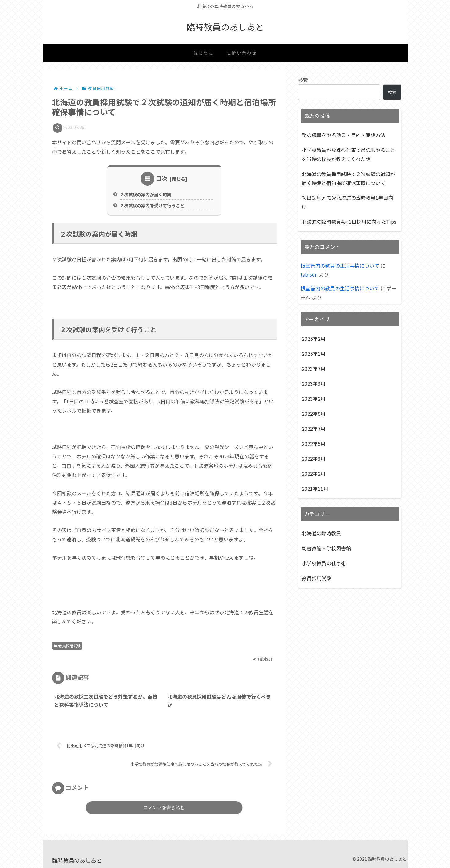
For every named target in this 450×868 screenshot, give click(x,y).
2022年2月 (314, 473)
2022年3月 (314, 458)
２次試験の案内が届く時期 (145, 194)
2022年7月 (314, 429)
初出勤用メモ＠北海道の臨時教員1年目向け (347, 202)
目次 (162, 178)
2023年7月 (314, 369)
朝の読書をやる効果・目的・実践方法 (344, 135)
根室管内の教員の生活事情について (340, 265)
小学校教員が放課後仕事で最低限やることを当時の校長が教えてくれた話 (348, 154)
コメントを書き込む (164, 807)
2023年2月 (314, 399)
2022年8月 (314, 414)
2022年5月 (314, 444)
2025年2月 (314, 339)
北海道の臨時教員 (321, 533)
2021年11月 (315, 489)
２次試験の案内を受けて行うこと (152, 205)
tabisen (309, 274)
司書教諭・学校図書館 (326, 548)
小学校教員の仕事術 (324, 563)
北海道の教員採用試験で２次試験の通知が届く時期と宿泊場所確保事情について (348, 178)
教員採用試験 (67, 646)
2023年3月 (314, 383)
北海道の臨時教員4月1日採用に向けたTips (349, 222)
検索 (303, 80)
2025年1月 (314, 354)
